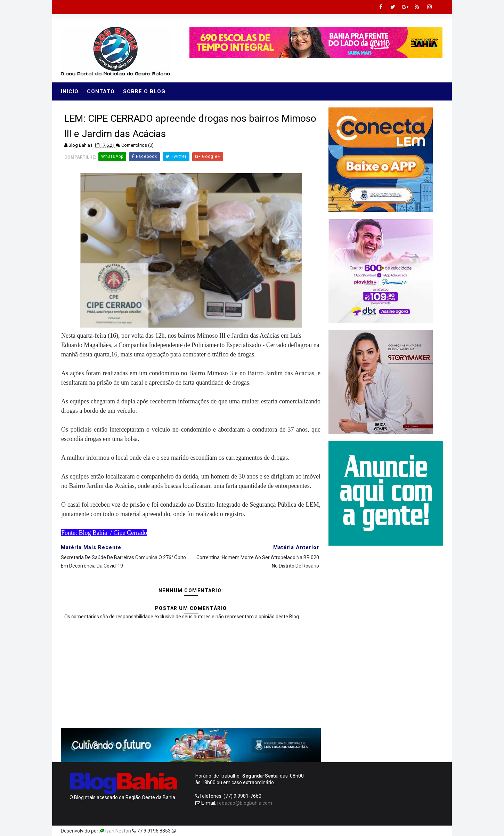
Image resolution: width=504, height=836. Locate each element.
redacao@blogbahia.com (245, 803)
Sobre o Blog (144, 91)
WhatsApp (112, 156)
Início (70, 91)
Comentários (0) (137, 145)
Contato (101, 91)
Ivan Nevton (118, 831)
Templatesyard (194, 831)
